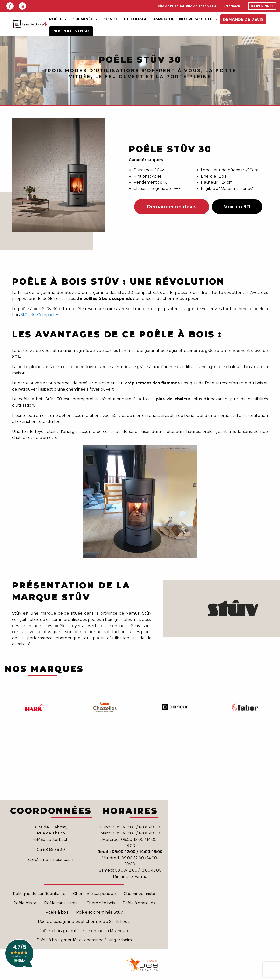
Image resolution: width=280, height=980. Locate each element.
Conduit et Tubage (125, 19)
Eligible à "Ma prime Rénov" (227, 189)
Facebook (10, 6)
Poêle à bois (57, 912)
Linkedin (22, 6)
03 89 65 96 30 (262, 6)
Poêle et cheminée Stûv (99, 912)
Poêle (58, 19)
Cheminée (85, 19)
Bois (223, 176)
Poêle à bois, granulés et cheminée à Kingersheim (84, 940)
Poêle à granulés (139, 903)
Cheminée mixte (139, 894)
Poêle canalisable (61, 903)
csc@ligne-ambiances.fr (51, 859)
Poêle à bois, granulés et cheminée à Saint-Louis (84, 922)
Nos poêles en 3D (71, 31)
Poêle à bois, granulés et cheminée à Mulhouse (84, 931)
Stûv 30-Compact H (40, 315)
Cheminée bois (101, 903)
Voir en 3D (237, 207)
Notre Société (198, 19)
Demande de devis (243, 19)
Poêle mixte (25, 903)
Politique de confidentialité (39, 894)
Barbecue (163, 19)
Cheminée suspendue (94, 894)
